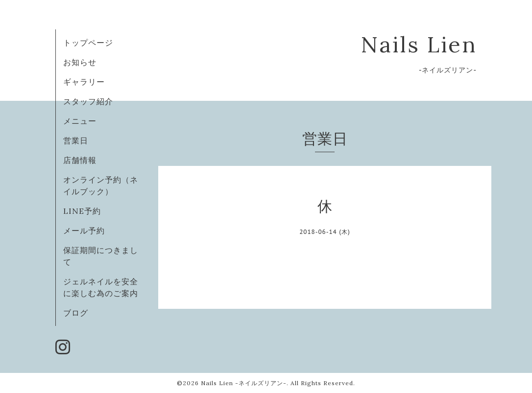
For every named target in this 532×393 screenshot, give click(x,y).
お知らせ (80, 62)
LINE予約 (82, 211)
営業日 (76, 140)
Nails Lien (419, 44)
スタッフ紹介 (88, 101)
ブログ (76, 313)
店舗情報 (80, 160)
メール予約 (84, 231)
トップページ (88, 43)
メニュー (80, 121)
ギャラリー (84, 82)
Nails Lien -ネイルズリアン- (244, 383)
